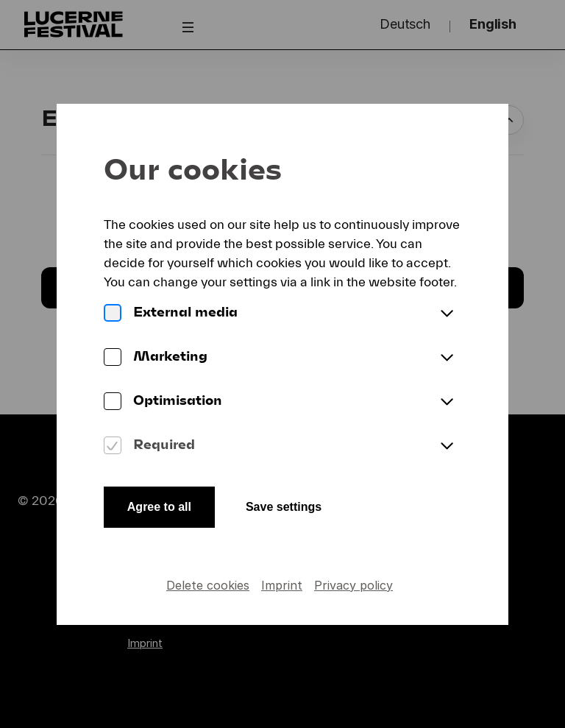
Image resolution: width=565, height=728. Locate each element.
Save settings (284, 507)
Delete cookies (208, 585)
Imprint (282, 585)
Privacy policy (353, 585)
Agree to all (159, 507)
